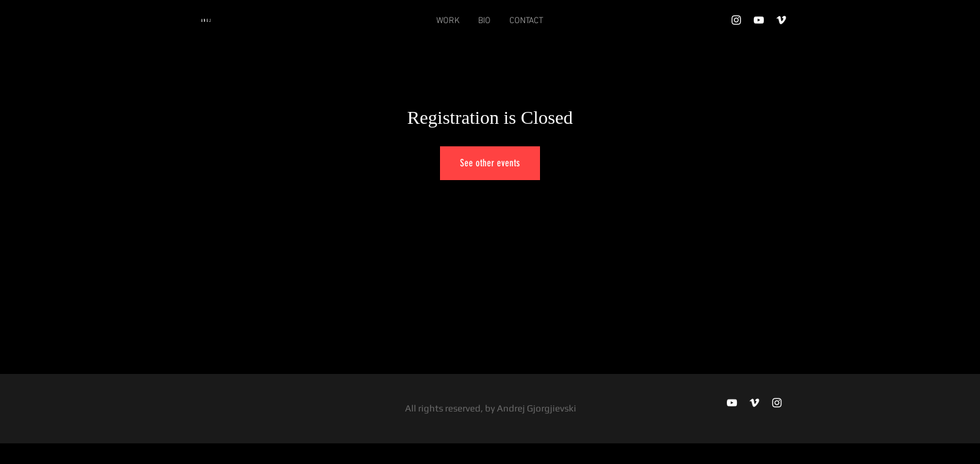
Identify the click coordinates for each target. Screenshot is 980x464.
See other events (490, 163)
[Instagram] (736, 20)
